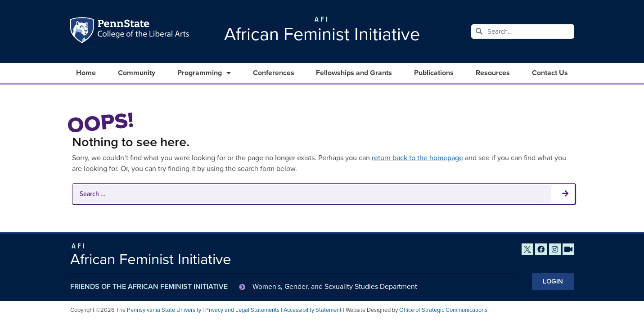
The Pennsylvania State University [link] (159, 310)
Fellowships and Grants (354, 73)
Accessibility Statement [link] (313, 310)
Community (137, 73)
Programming (204, 73)
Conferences (274, 73)
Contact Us (550, 73)
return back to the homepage (416, 158)
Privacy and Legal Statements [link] (242, 310)
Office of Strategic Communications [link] (443, 310)
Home (86, 73)
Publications (434, 73)
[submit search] (563, 194)
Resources (493, 73)
